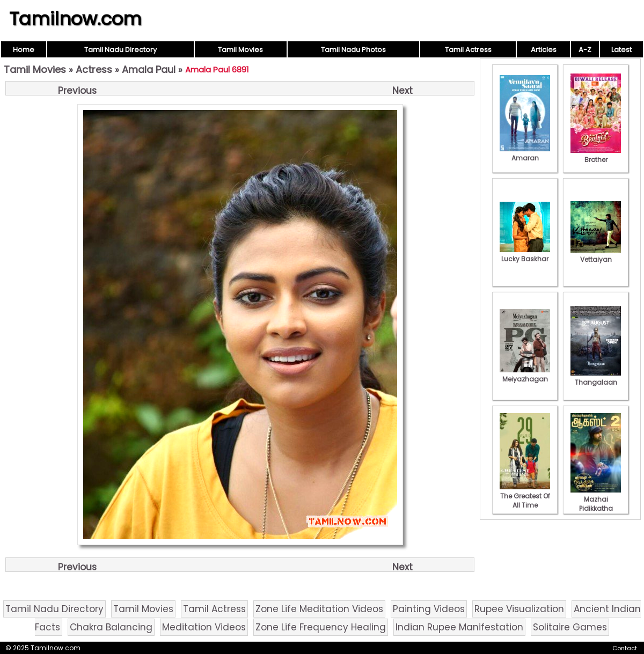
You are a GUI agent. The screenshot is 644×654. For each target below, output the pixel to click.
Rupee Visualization (519, 609)
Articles (544, 50)
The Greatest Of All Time (525, 496)
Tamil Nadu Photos (353, 50)
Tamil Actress (468, 50)
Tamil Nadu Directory (120, 50)
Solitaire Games (570, 627)
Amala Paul (149, 69)
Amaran (525, 153)
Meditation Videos (204, 627)
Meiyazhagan (525, 374)
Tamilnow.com (75, 19)
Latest (621, 50)
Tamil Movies (240, 50)
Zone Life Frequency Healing (321, 627)
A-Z (585, 50)
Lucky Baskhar (525, 254)
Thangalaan (596, 378)
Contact (625, 648)
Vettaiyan (596, 255)
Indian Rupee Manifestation (459, 627)
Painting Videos (429, 609)
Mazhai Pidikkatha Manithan (596, 504)
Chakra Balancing (111, 627)
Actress (94, 69)
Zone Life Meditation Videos (319, 609)
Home (24, 50)
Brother (596, 155)
